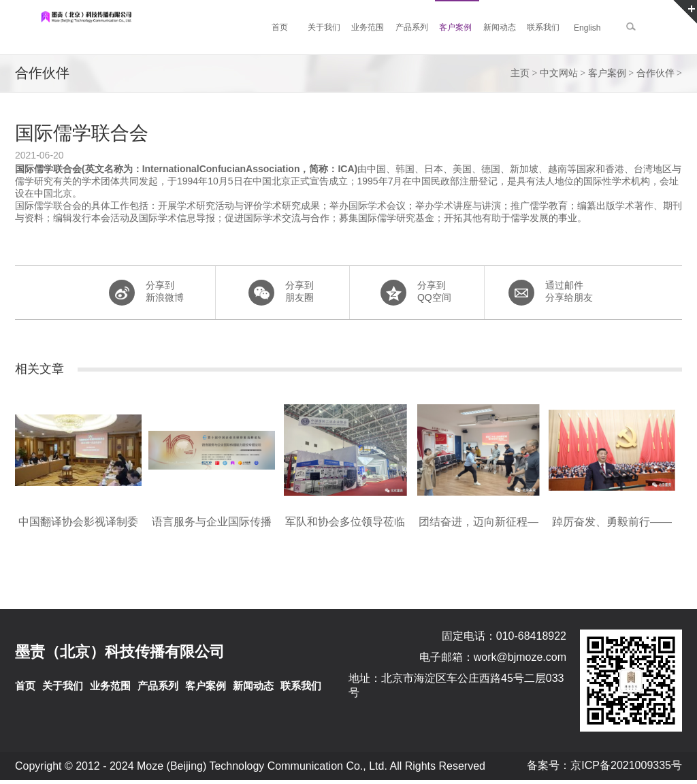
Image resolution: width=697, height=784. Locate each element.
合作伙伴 (655, 73)
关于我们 (63, 686)
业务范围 (110, 686)
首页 (25, 686)
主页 (520, 73)
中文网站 (559, 73)
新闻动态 (253, 686)
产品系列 (158, 686)
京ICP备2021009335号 (626, 765)
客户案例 (607, 73)
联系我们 (301, 686)
